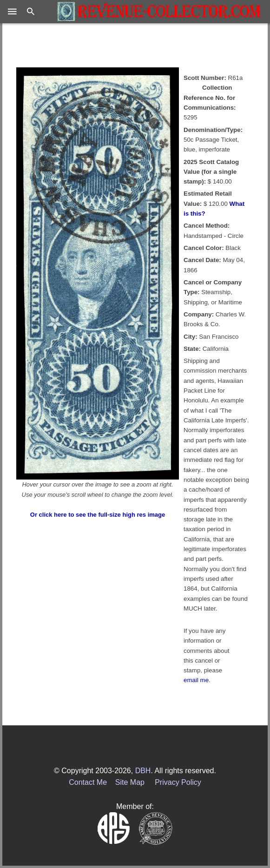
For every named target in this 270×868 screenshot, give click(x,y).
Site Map (130, 782)
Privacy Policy (178, 782)
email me (196, 680)
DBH (143, 771)
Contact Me (88, 782)
